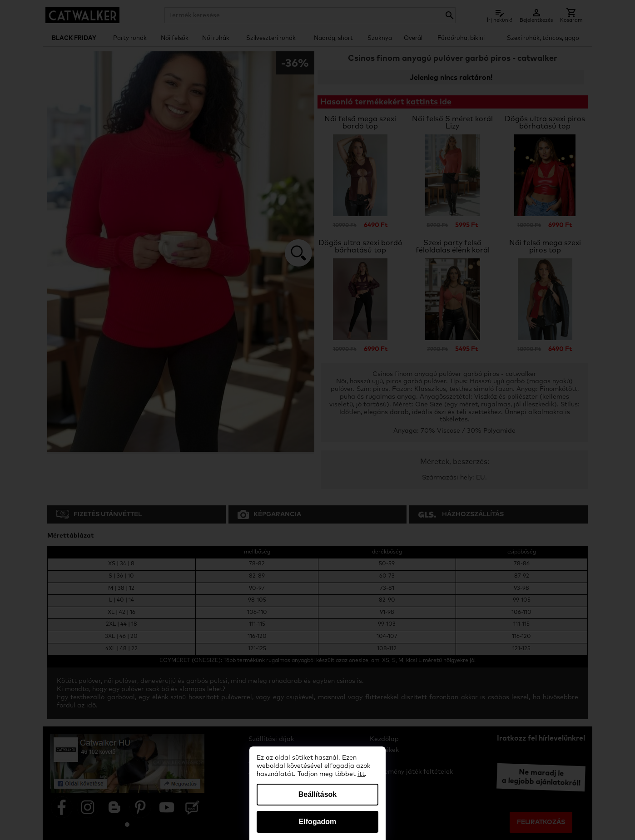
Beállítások (317, 794)
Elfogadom (318, 822)
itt (361, 774)
